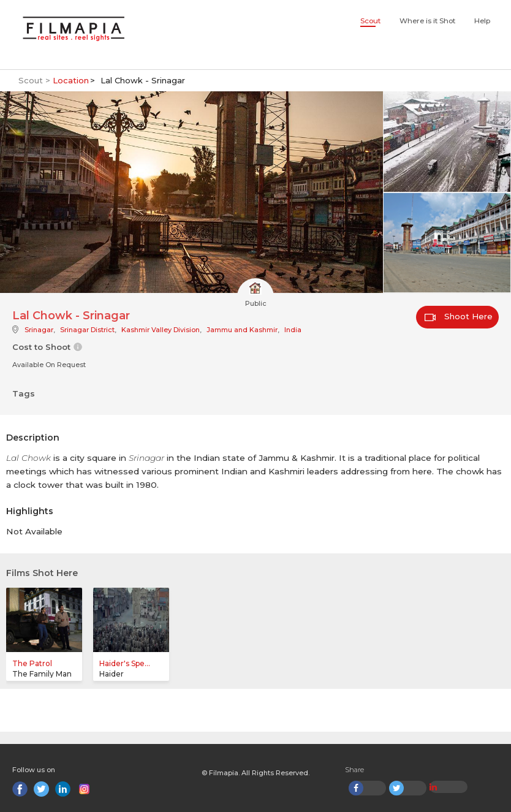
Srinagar (39, 330)
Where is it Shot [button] (427, 21)
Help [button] (482, 21)
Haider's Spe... (125, 663)
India (293, 330)
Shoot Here (459, 316)
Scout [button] (370, 21)
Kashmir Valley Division (161, 330)
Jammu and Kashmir (242, 330)
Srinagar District (87, 330)
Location (71, 80)
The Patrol (32, 663)
